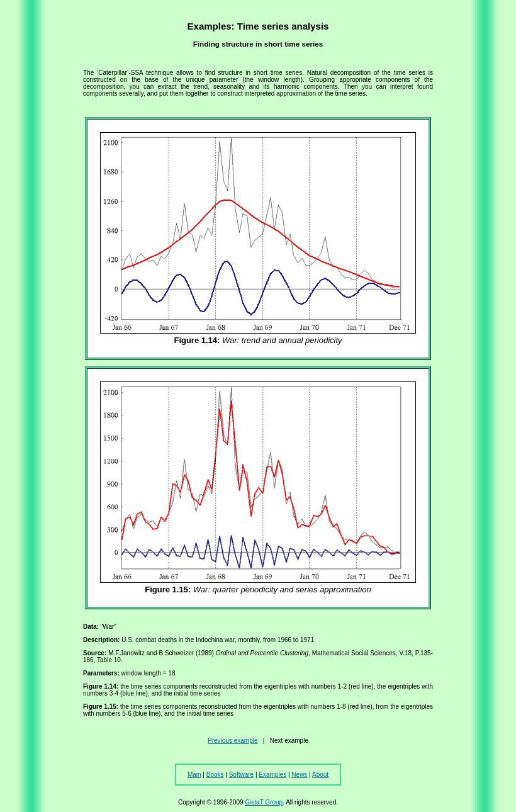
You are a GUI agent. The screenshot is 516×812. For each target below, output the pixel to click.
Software (241, 775)
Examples (272, 775)
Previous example (233, 741)
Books (215, 775)
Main (194, 775)
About (320, 775)
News (299, 775)
